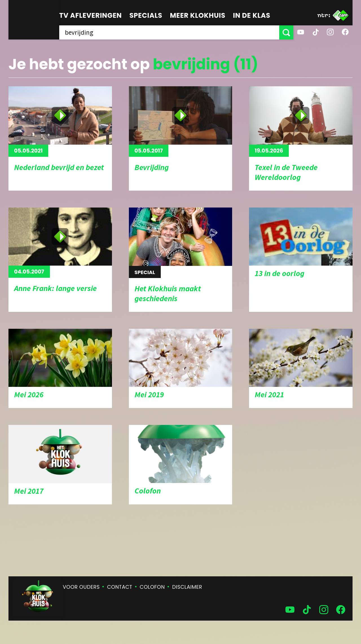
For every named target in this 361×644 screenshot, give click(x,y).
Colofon (152, 587)
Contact (120, 587)
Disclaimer (187, 587)
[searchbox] (169, 32)
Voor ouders (81, 587)
